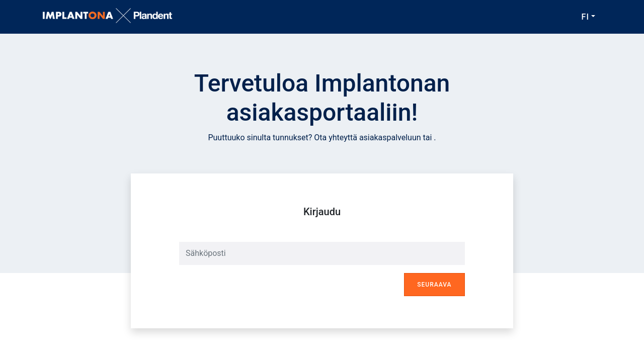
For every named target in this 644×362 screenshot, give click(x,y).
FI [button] (585, 17)
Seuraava (434, 285)
